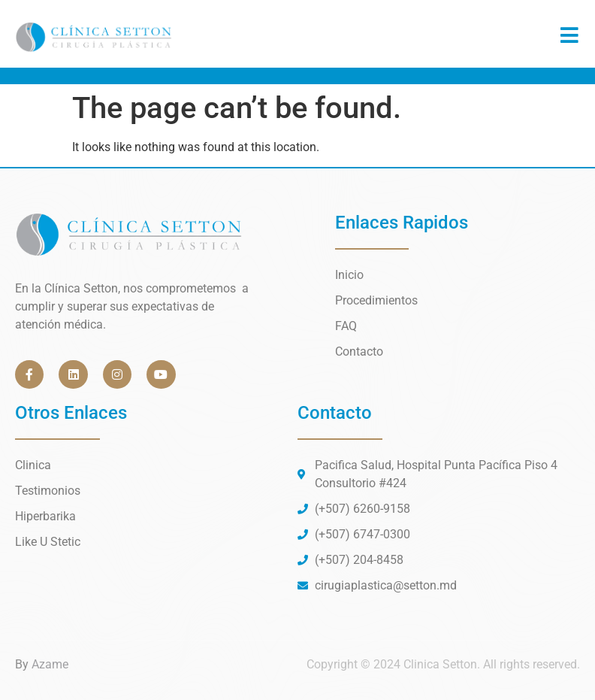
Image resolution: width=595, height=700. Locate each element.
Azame (50, 664)
